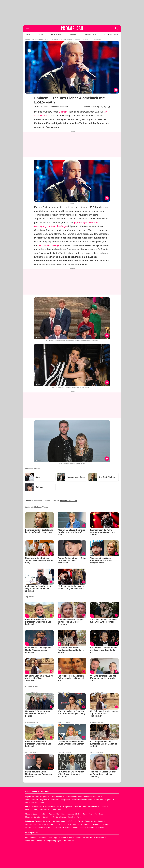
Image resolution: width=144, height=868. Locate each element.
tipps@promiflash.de (69, 501)
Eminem (63, 112)
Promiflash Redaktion (59, 107)
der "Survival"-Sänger (49, 245)
